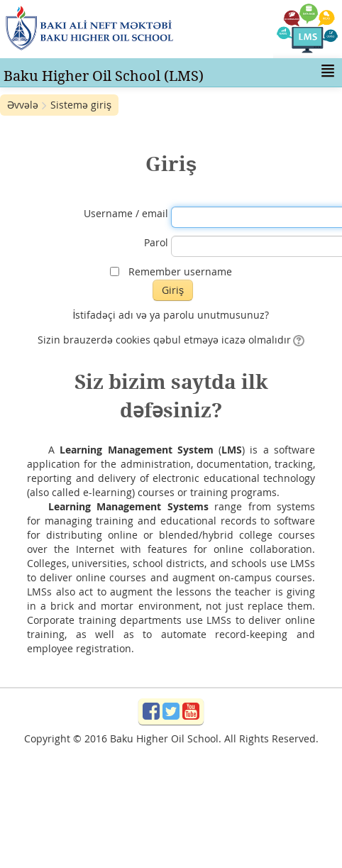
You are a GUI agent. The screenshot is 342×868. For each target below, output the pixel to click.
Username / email (126, 213)
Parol (156, 242)
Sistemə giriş (81, 105)
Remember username (180, 271)
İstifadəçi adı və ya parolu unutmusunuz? (171, 315)
